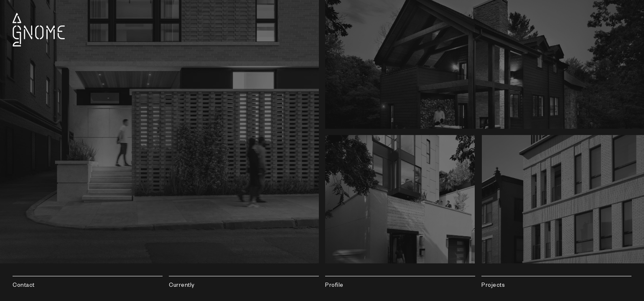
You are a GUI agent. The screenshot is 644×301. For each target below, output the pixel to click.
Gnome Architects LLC (39, 30)
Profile (334, 286)
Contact (24, 286)
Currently (182, 286)
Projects (493, 286)
